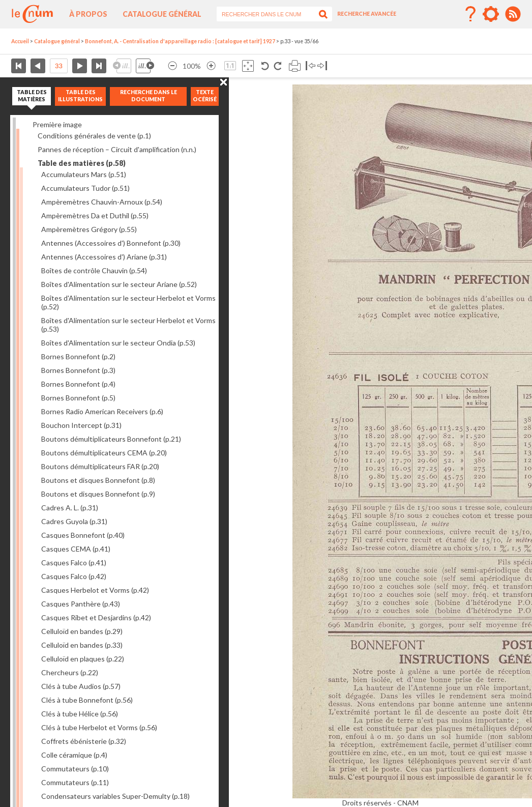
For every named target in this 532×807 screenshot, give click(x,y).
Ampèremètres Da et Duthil (95, 215)
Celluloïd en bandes (82, 631)
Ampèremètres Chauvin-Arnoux (102, 202)
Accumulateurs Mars (84, 174)
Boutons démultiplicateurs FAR (100, 466)
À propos (88, 14)
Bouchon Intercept (81, 425)
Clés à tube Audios (81, 686)
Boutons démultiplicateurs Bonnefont (111, 439)
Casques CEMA (76, 549)
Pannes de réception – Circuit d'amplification (117, 149)
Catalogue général (162, 14)
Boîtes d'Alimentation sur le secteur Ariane (119, 284)
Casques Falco (74, 563)
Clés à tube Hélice (80, 714)
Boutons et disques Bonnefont (98, 480)
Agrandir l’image (211, 66)
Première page (19, 66)
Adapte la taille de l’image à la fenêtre (248, 66)
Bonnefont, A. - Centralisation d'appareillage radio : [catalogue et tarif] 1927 (180, 41)
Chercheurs (70, 672)
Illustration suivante (145, 66)
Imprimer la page (295, 66)
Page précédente (38, 66)
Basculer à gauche (311, 66)
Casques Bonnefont (83, 535)
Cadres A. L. (70, 508)
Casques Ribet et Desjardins (96, 617)
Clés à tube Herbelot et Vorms (99, 727)
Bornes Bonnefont (78, 356)
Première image (57, 124)
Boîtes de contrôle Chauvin (94, 270)
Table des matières (82, 163)
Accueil (20, 41)
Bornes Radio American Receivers (102, 411)
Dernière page (99, 66)
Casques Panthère (81, 604)
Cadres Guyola (74, 521)
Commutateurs (75, 769)
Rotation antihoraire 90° (265, 66)
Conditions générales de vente (94, 136)
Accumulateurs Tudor (85, 188)
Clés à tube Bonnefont (87, 700)
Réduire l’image (172, 66)
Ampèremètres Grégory (89, 229)
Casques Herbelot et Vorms (95, 590)
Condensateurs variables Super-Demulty (115, 796)
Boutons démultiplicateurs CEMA (104, 453)
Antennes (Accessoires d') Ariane (104, 257)
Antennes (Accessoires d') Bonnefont (111, 243)
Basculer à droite (322, 66)
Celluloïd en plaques (83, 659)
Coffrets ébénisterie (84, 741)
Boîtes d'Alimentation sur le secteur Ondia (118, 343)
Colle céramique (74, 755)
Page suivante (80, 66)
